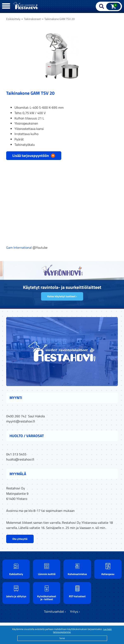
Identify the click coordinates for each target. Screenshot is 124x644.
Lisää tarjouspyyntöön (34, 155)
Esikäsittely (13, 19)
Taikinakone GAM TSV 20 (60, 19)
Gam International (19, 247)
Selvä (62, 638)
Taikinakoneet (32, 19)
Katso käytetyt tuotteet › (62, 296)
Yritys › (75, 611)
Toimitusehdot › (55, 611)
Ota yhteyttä (20, 539)
